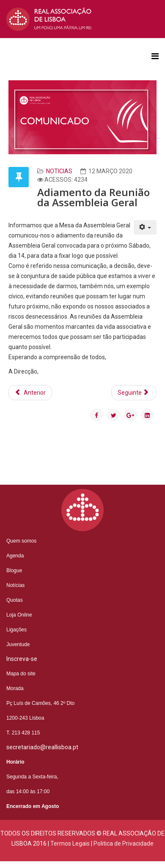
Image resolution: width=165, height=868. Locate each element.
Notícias (15, 585)
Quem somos (21, 541)
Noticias (59, 171)
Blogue (14, 570)
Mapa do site (21, 674)
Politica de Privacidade (124, 843)
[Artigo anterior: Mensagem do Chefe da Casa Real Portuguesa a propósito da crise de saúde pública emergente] (30, 393)
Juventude (18, 644)
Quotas (15, 600)
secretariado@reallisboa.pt (42, 747)
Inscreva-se (22, 659)
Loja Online (19, 615)
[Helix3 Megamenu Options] (155, 56)
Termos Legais (70, 843)
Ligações (16, 630)
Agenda (15, 556)
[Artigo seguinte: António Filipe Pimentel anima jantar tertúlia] (134, 393)
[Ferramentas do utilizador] (145, 227)
